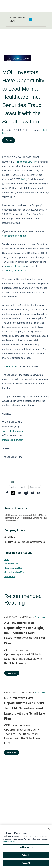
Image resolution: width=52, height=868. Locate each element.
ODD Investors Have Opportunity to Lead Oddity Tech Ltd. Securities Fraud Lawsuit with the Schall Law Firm (25, 708)
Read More (12, 673)
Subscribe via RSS (13, 568)
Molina (13, 487)
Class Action (35, 487)
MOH (24, 179)
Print (7, 559)
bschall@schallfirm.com (17, 271)
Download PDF (12, 564)
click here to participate (14, 236)
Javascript (10, 576)
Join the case (9, 366)
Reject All (26, 856)
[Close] (49, 830)
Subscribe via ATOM (14, 572)
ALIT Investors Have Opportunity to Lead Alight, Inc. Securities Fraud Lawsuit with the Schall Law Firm (25, 633)
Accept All (26, 864)
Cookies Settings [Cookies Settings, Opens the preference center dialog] (26, 848)
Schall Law (40, 617)
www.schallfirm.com (13, 431)
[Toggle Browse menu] (41, 19)
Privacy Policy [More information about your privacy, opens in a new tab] (9, 843)
